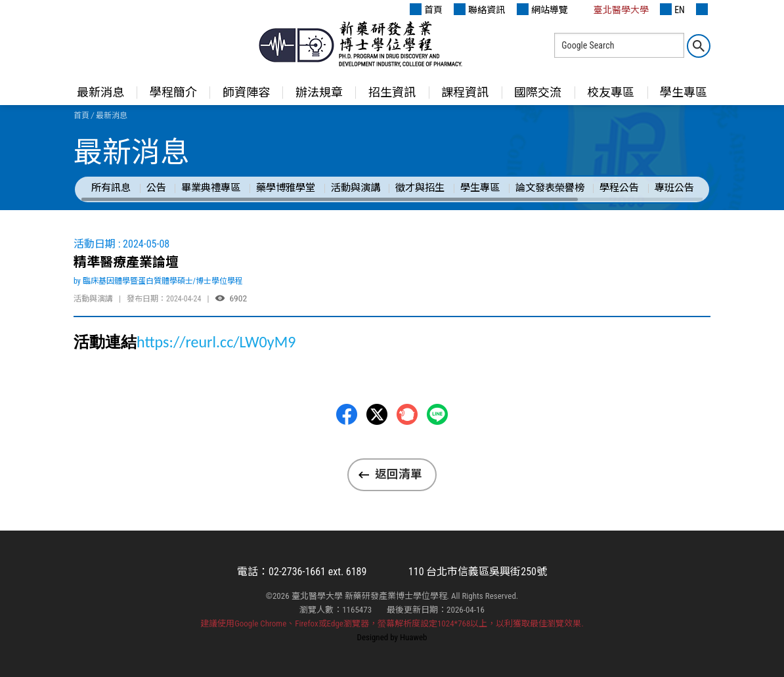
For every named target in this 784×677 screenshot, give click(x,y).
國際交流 (538, 92)
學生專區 (684, 92)
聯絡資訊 (479, 9)
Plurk (407, 414)
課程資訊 (465, 92)
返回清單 (399, 474)
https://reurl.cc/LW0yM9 (216, 342)
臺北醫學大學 (614, 9)
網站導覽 (542, 9)
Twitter (377, 414)
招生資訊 (392, 92)
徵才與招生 (420, 188)
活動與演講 (356, 188)
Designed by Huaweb (392, 637)
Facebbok (347, 414)
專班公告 (674, 188)
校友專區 (611, 92)
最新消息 (100, 92)
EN (672, 9)
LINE (437, 414)
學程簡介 (173, 92)
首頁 (426, 9)
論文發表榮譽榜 (550, 188)
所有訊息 (111, 188)
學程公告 (619, 188)
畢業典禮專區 (211, 188)
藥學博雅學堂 (286, 188)
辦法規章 (319, 92)
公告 (156, 188)
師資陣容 (246, 92)
